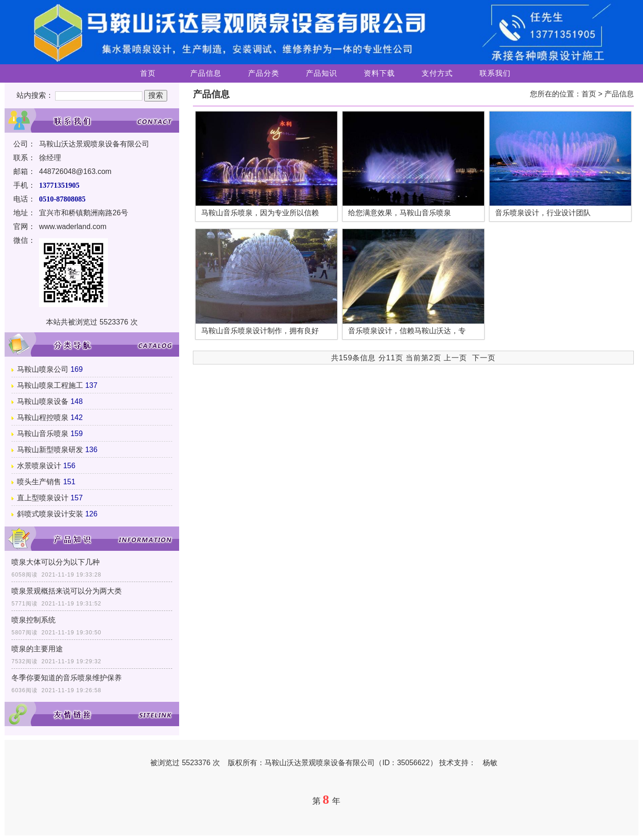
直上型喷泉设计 (43, 498)
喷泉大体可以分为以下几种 (56, 562)
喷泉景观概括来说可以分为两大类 (67, 591)
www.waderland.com (73, 227)
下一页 (484, 358)
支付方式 (437, 73)
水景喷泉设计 (39, 466)
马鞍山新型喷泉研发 (50, 450)
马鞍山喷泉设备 (43, 401)
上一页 (455, 358)
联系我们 (495, 73)
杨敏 (490, 763)
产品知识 (321, 73)
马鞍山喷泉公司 (43, 369)
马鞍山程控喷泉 (43, 417)
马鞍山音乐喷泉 (43, 434)
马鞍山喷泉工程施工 (50, 385)
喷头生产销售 (39, 482)
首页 (148, 73)
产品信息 (206, 73)
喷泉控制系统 (34, 620)
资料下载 (379, 73)
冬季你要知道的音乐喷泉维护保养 (67, 678)
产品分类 (264, 73)
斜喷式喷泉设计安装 (50, 514)
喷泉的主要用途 (37, 649)
